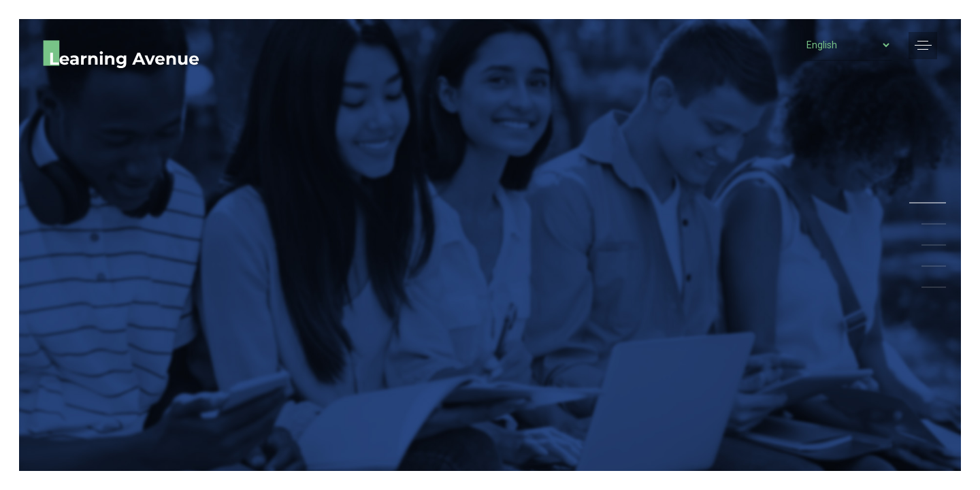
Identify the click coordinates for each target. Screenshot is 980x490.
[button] (923, 46)
